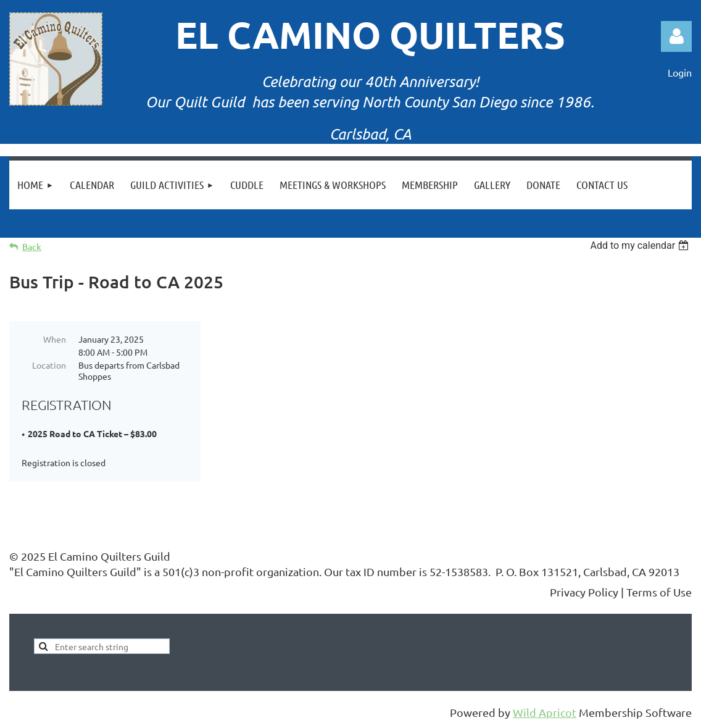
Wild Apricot (545, 712)
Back (32, 247)
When (55, 339)
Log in (676, 36)
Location (49, 365)
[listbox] (641, 245)
